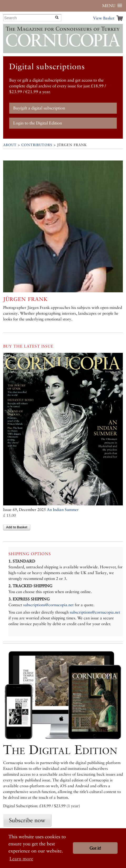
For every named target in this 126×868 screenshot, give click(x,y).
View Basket (104, 18)
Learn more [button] (21, 859)
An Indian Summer (63, 510)
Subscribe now (27, 820)
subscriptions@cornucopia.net (48, 605)
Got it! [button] (95, 848)
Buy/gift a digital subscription (39, 108)
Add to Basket (17, 527)
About (10, 145)
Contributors (37, 145)
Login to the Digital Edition (38, 123)
